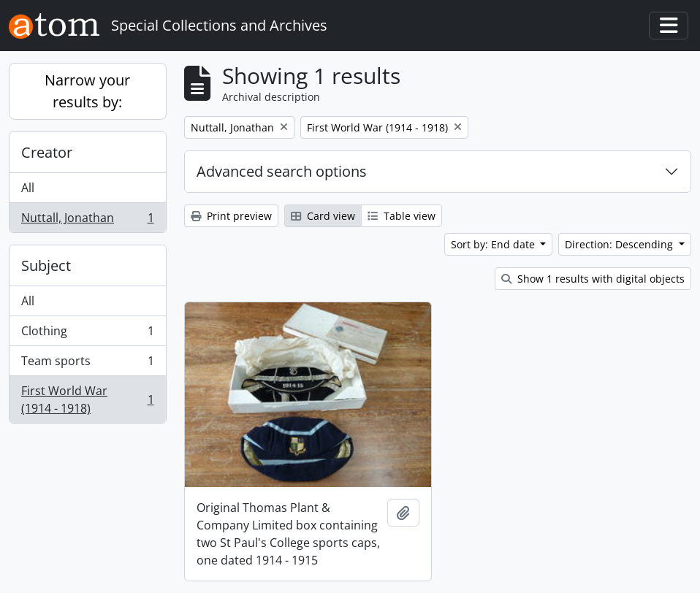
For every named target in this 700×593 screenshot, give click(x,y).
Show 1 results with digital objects (593, 279)
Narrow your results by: (87, 91)
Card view (323, 216)
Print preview (231, 216)
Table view (402, 216)
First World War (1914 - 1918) (87, 399)
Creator (47, 152)
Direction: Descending (620, 244)
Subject (46, 265)
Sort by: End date (494, 244)
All (28, 188)
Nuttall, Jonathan (87, 221)
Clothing (87, 334)
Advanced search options (282, 171)
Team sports (87, 364)
